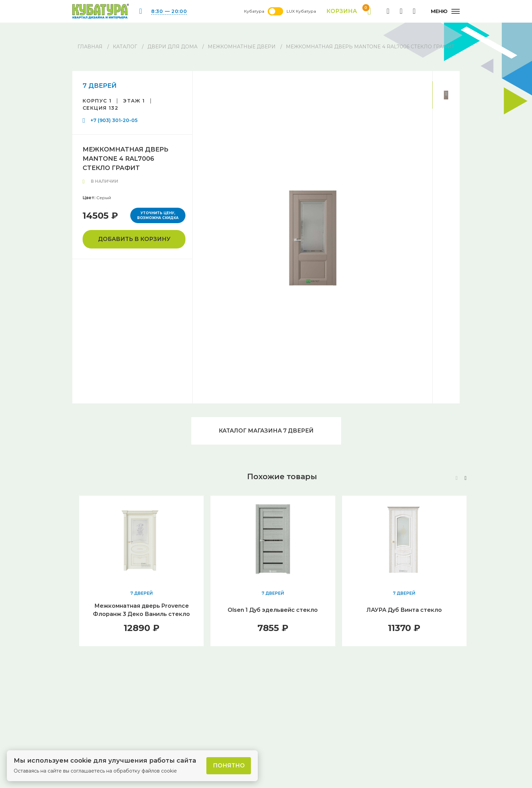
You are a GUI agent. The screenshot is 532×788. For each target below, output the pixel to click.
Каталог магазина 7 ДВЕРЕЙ (266, 431)
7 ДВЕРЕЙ (100, 86)
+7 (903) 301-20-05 (114, 120)
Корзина (349, 11)
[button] (465, 478)
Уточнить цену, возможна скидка (158, 215)
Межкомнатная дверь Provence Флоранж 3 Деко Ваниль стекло (141, 610)
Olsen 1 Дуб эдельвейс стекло (273, 610)
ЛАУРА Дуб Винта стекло (404, 610)
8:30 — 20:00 (169, 11)
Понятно (229, 766)
